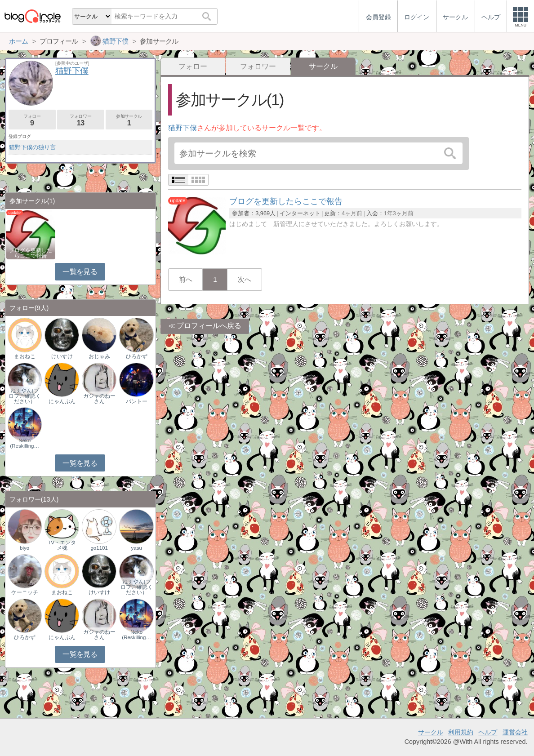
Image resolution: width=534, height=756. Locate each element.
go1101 (99, 548)
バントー (137, 401)
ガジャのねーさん (99, 399)
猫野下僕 (182, 128)
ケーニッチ (25, 592)
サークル (431, 732)
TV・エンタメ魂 (62, 545)
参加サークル (129, 120)
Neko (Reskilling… (24, 443)
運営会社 (515, 732)
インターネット (300, 213)
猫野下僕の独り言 (32, 147)
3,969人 (265, 213)
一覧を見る (80, 272)
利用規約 (461, 732)
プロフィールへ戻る (209, 326)
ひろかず (137, 356)
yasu (136, 548)
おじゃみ (99, 356)
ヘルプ (488, 732)
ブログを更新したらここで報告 (31, 253)
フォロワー (258, 66)
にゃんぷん (62, 401)
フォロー (193, 66)
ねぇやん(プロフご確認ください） (25, 396)
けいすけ (62, 356)
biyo (24, 548)
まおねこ (25, 356)
